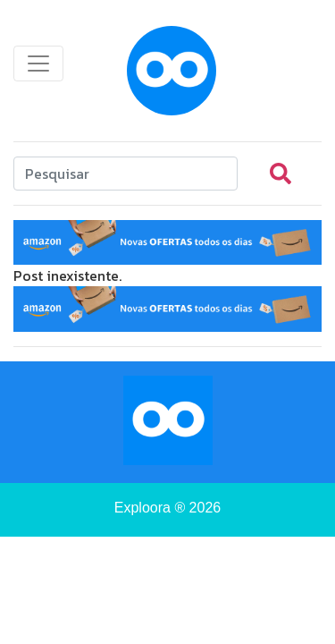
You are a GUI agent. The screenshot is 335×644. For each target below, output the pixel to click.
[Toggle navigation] (38, 64)
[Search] (126, 174)
